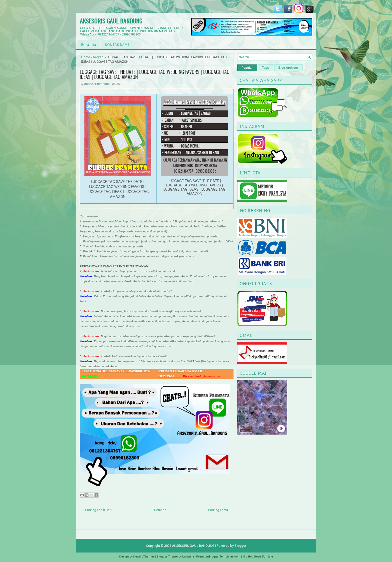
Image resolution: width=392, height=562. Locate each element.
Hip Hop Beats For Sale (258, 557)
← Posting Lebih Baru (97, 510)
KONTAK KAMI (117, 45)
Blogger (240, 546)
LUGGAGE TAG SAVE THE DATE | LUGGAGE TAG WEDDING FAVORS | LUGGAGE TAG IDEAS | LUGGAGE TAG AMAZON (155, 74)
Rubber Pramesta (96, 84)
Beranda (89, 45)
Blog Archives (288, 68)
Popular (247, 68)
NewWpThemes (144, 557)
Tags (266, 68)
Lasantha (188, 557)
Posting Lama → (220, 510)
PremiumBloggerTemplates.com (218, 557)
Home (86, 57)
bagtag (98, 57)
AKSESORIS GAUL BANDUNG (111, 21)
